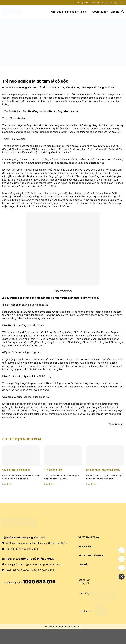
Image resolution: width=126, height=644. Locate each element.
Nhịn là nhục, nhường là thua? (103, 470)
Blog (84, 12)
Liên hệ (115, 12)
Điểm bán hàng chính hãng (105, 3)
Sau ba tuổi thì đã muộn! (16, 470)
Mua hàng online (81, 3)
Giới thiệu (57, 12)
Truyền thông (99, 12)
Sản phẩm (72, 12)
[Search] (123, 12)
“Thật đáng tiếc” (53, 470)
